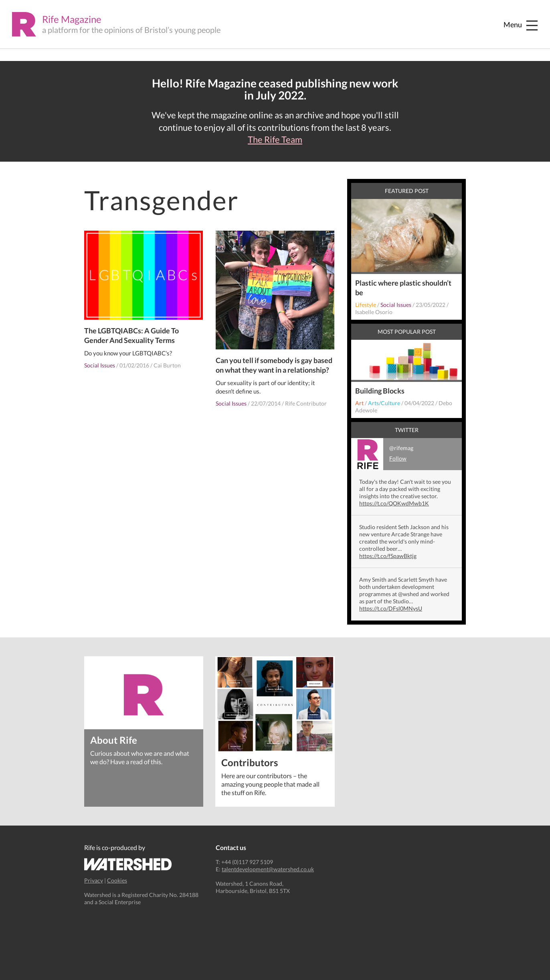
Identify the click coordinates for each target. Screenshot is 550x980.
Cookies (117, 880)
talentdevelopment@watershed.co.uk (268, 869)
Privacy (94, 880)
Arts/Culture (384, 403)
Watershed (128, 864)
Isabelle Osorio (374, 312)
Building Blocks (380, 391)
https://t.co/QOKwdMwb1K (394, 503)
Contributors (250, 762)
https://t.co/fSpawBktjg (388, 556)
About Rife (114, 740)
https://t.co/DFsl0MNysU (391, 608)
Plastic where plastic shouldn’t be (403, 288)
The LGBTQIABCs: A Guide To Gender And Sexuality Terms (131, 335)
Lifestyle (366, 305)
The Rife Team (275, 140)
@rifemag (382, 454)
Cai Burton (167, 365)
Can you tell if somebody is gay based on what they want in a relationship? (274, 365)
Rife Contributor (306, 403)
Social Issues (100, 365)
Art (359, 403)
